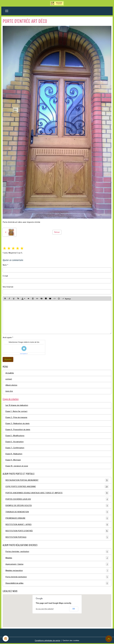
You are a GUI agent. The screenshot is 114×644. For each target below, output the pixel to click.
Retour (57, 232)
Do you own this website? (45, 609)
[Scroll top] (109, 639)
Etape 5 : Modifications (15, 436)
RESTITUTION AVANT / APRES (57, 524)
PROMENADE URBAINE (57, 518)
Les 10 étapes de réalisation (17, 405)
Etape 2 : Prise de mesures (16, 417)
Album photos (11, 385)
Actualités (10, 373)
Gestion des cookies (71, 640)
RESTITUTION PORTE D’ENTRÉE (57, 531)
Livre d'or (9, 391)
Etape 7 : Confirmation (15, 448)
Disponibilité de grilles (57, 583)
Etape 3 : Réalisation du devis (17, 423)
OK (74, 609)
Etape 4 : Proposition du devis (18, 429)
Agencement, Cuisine (57, 564)
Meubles (57, 558)
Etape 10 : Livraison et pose (17, 466)
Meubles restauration (57, 570)
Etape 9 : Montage (13, 460)
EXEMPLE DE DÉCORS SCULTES (57, 505)
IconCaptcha (23, 354)
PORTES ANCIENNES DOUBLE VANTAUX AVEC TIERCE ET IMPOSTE (57, 493)
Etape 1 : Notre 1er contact (16, 411)
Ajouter (8, 359)
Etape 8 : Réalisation (14, 454)
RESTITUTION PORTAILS (57, 537)
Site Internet (8, 287)
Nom (5, 265)
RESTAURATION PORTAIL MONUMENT (57, 480)
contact (9, 379)
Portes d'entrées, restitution (57, 552)
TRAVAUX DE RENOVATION (57, 512)
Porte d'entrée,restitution (57, 577)
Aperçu (66, 299)
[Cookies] (6, 639)
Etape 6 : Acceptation (14, 442)
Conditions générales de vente (47, 640)
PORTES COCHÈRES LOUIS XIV (57, 499)
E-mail (5, 276)
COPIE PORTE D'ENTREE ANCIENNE (57, 486)
